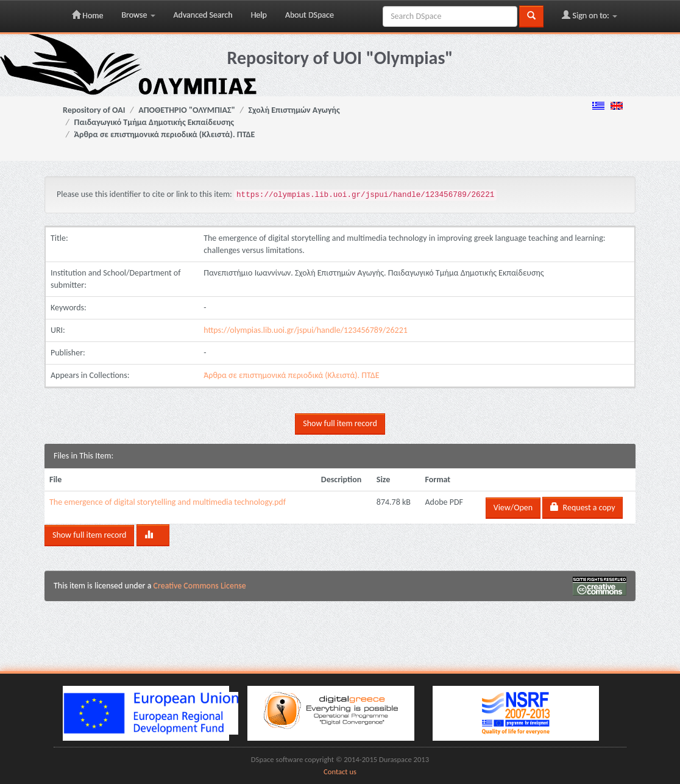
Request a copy (583, 507)
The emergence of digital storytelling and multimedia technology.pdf (168, 502)
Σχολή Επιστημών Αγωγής (294, 110)
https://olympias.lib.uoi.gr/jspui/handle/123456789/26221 (306, 330)
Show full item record (340, 423)
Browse (138, 15)
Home (87, 15)
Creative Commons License (200, 586)
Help (259, 15)
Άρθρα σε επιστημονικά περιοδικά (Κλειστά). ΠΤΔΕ (165, 134)
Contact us (340, 772)
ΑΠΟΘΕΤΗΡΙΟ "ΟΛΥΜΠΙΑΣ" (187, 110)
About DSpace (310, 15)
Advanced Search (203, 15)
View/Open (513, 508)
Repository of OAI (94, 110)
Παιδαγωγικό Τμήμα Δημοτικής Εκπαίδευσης (154, 122)
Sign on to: (590, 15)
